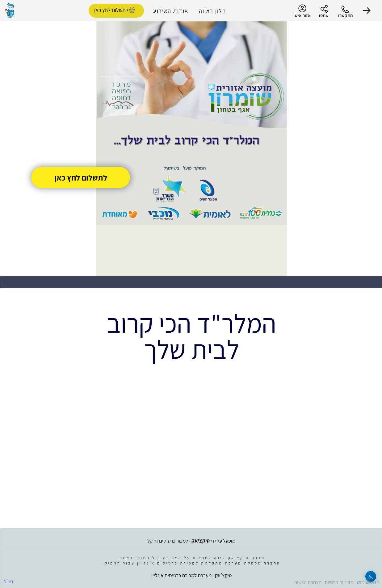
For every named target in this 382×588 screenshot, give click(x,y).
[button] (367, 11)
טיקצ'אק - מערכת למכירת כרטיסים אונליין (191, 575)
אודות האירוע (170, 11)
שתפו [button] (323, 15)
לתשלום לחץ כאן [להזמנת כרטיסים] (111, 10)
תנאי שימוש (368, 582)
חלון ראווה (212, 11)
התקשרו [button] (345, 15)
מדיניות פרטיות (339, 582)
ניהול (8, 582)
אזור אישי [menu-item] (302, 11)
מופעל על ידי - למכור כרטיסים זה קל (191, 541)
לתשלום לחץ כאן (80, 177)
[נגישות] (370, 576)
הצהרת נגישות (307, 582)
